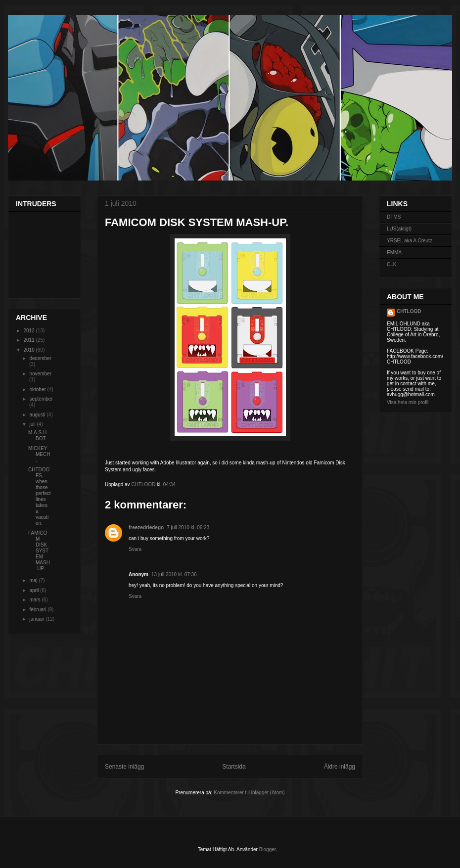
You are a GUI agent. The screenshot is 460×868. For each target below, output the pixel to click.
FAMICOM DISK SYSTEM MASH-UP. (39, 551)
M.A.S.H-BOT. (38, 435)
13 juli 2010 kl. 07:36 (174, 574)
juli (33, 424)
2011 (29, 340)
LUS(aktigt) (399, 229)
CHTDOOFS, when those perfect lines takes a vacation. (40, 496)
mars (35, 600)
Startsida (234, 767)
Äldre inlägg (340, 767)
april (35, 590)
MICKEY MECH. (39, 454)
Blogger (268, 849)
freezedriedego (146, 527)
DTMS (394, 217)
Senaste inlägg (124, 767)
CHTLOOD (409, 311)
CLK (391, 264)
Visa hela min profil (408, 402)
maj (34, 580)
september (41, 399)
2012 (29, 331)
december (40, 358)
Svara (135, 549)
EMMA (394, 252)
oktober (38, 389)
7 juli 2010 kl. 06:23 (188, 527)
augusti (38, 415)
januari (37, 619)
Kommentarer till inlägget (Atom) (249, 793)
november (40, 374)
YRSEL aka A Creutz (410, 241)
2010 (29, 350)
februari (38, 610)
